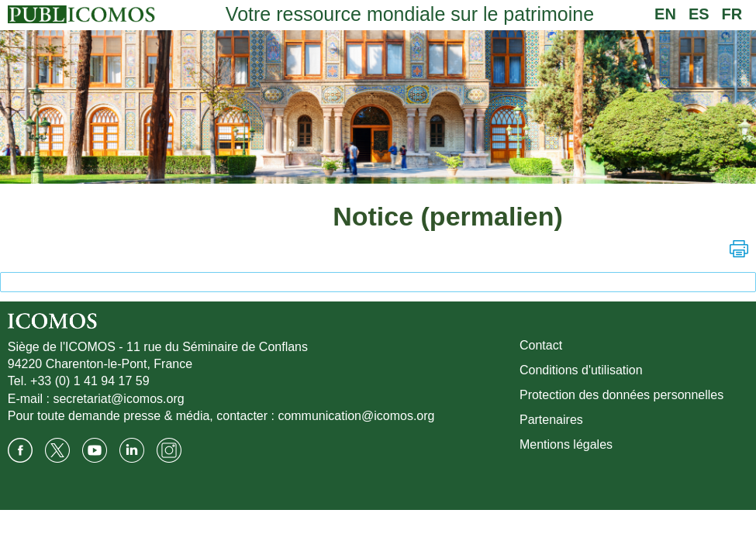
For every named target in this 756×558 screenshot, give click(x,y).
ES (699, 14)
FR (732, 14)
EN (665, 14)
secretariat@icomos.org (118, 399)
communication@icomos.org (356, 416)
